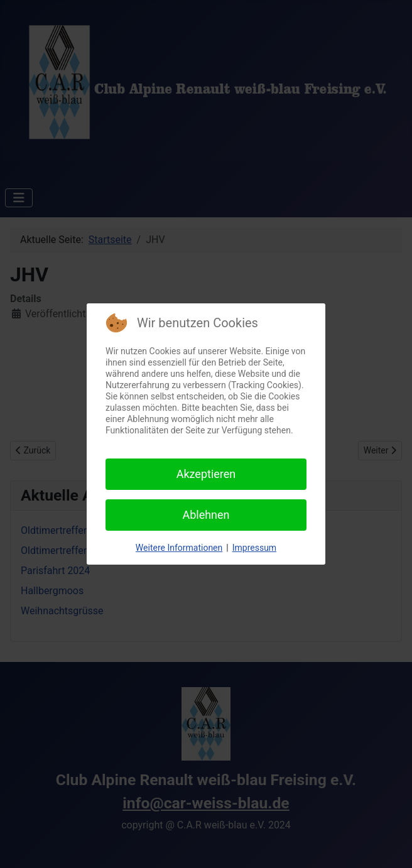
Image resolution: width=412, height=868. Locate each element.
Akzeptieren (206, 474)
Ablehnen (206, 515)
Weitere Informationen (179, 548)
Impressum (254, 548)
